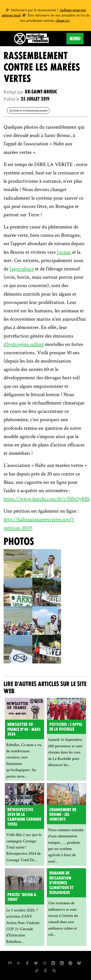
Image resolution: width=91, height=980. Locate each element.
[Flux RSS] (54, 970)
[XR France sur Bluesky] (79, 963)
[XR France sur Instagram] (70, 963)
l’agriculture (22, 268)
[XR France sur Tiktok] (37, 970)
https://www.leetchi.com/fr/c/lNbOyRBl (46, 499)
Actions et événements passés (28, 110)
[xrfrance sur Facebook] (27, 963)
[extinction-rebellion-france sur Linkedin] (62, 963)
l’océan (64, 252)
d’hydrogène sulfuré (24, 344)
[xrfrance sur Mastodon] (10, 963)
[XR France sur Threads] (45, 970)
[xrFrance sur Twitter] (36, 963)
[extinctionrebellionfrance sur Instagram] (45, 963)
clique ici (63, 21)
